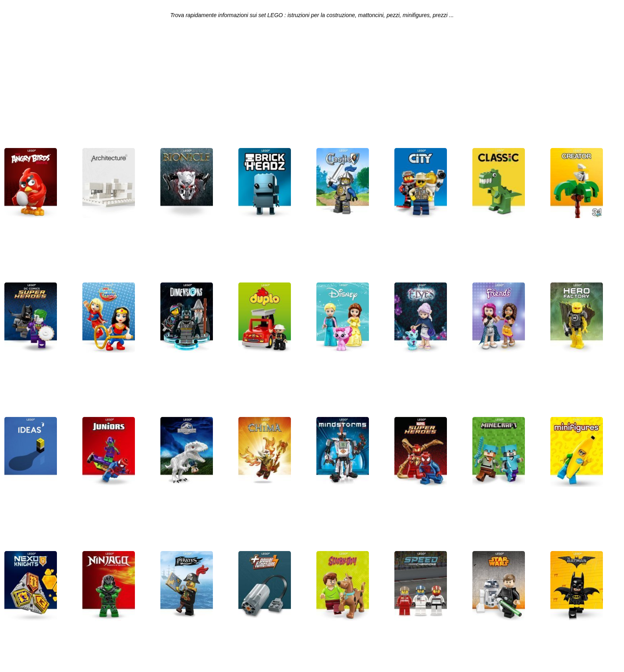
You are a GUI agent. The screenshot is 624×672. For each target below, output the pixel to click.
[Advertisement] (312, 86)
